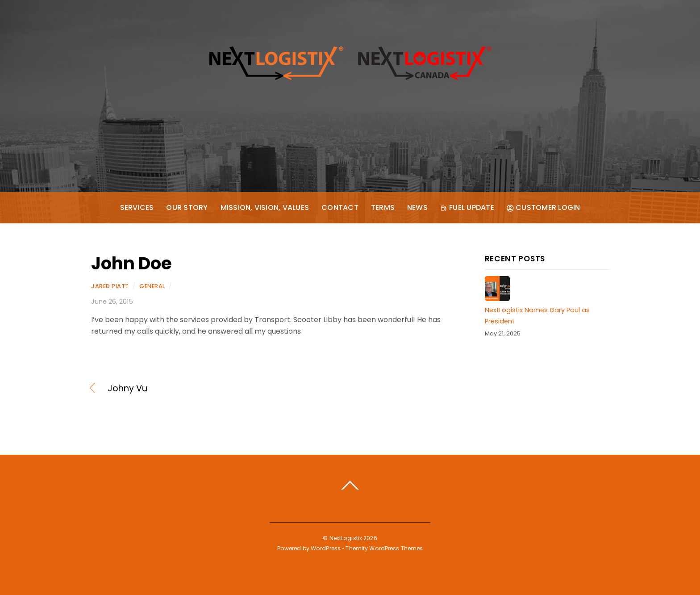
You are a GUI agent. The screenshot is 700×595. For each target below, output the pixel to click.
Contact (340, 207)
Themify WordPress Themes (384, 548)
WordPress (326, 548)
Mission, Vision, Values (265, 207)
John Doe (131, 263)
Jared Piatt (110, 286)
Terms (383, 207)
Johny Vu (127, 389)
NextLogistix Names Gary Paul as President (537, 315)
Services (137, 207)
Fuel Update (467, 207)
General (152, 286)
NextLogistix (346, 538)
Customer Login (544, 207)
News (417, 207)
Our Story (187, 207)
